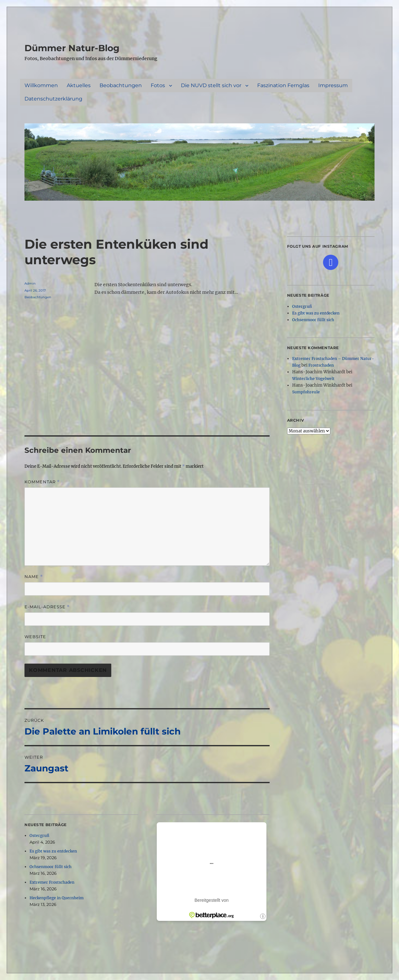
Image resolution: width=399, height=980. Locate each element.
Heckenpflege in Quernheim (57, 898)
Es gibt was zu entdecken (53, 851)
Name (34, 577)
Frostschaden (321, 365)
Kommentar (42, 482)
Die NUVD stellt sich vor (211, 85)
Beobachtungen (121, 85)
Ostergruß (39, 835)
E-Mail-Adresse (47, 607)
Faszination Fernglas (283, 85)
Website (35, 637)
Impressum (333, 85)
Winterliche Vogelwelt (313, 379)
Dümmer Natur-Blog (72, 48)
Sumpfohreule (306, 392)
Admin (30, 283)
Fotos (158, 85)
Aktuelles (79, 85)
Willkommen (41, 85)
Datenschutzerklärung (53, 99)
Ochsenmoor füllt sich (51, 867)
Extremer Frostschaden (52, 882)
